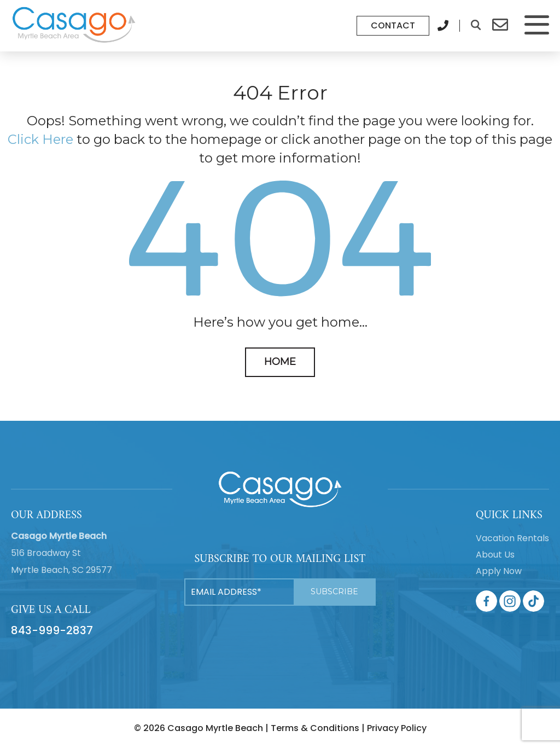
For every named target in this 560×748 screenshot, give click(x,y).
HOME (280, 362)
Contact (393, 25)
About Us (495, 555)
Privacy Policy (397, 728)
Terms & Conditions (315, 728)
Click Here (40, 139)
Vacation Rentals (512, 538)
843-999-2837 (52, 630)
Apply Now (499, 571)
